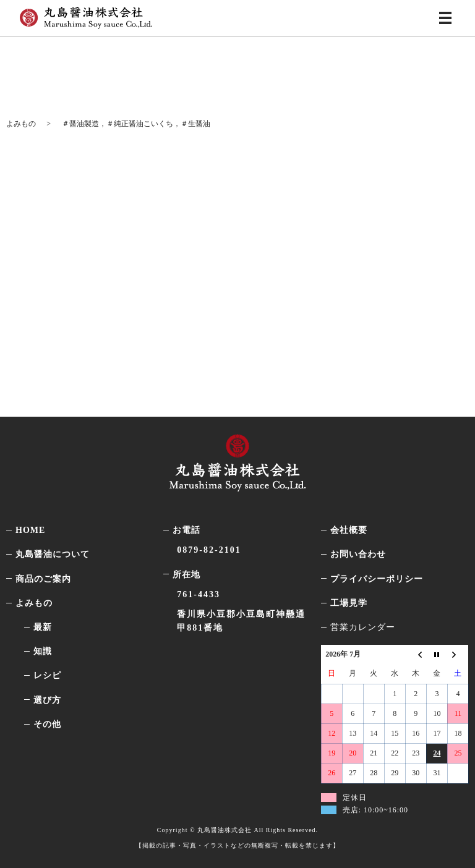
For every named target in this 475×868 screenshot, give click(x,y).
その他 (47, 724)
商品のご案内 (43, 578)
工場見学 (349, 603)
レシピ (47, 675)
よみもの (21, 124)
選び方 (47, 700)
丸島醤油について (53, 554)
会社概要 (349, 530)
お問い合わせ (358, 554)
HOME (30, 530)
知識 (43, 651)
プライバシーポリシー (377, 578)
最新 (43, 627)
